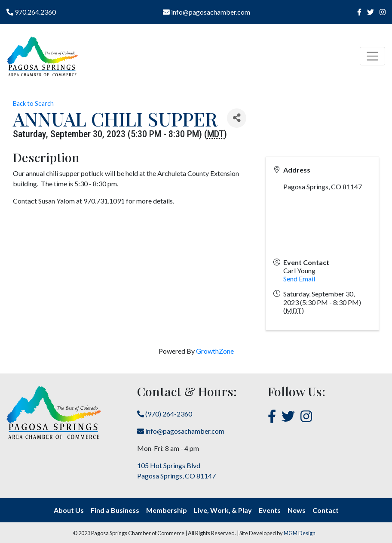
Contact (326, 510)
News (297, 510)
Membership (167, 510)
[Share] (237, 118)
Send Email (299, 279)
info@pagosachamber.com (207, 12)
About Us (69, 510)
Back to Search (33, 103)
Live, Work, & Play (223, 510)
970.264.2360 (31, 12)
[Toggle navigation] (372, 56)
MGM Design (300, 533)
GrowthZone (215, 351)
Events (270, 510)
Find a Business (115, 510)
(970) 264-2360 (165, 414)
